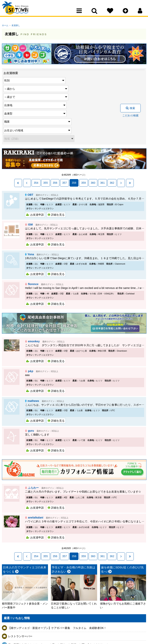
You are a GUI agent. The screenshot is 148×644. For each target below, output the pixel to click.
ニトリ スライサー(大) (21, 616)
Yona (31, 204)
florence (33, 233)
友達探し (14, 25)
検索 (132, 84)
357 (64, 134)
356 (55, 134)
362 (112, 134)
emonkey (34, 290)
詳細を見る (58, 165)
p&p (31, 319)
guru (31, 378)
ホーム (5, 25)
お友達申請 (37, 165)
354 (36, 134)
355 (46, 134)
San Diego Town (19, 11)
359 (84, 134)
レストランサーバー (20, 582)
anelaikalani (36, 464)
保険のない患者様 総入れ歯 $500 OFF (32, 599)
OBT (30, 145)
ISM (30, 174)
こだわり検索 (130, 91)
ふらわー (33, 435)
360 (93, 134)
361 (102, 134)
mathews (33, 349)
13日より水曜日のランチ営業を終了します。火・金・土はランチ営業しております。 (60, 624)
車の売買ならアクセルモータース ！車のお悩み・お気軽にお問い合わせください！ (58, 590)
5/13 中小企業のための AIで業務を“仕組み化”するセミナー (43, 607)
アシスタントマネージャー (24, 632)
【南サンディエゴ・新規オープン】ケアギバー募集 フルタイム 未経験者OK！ (57, 573)
